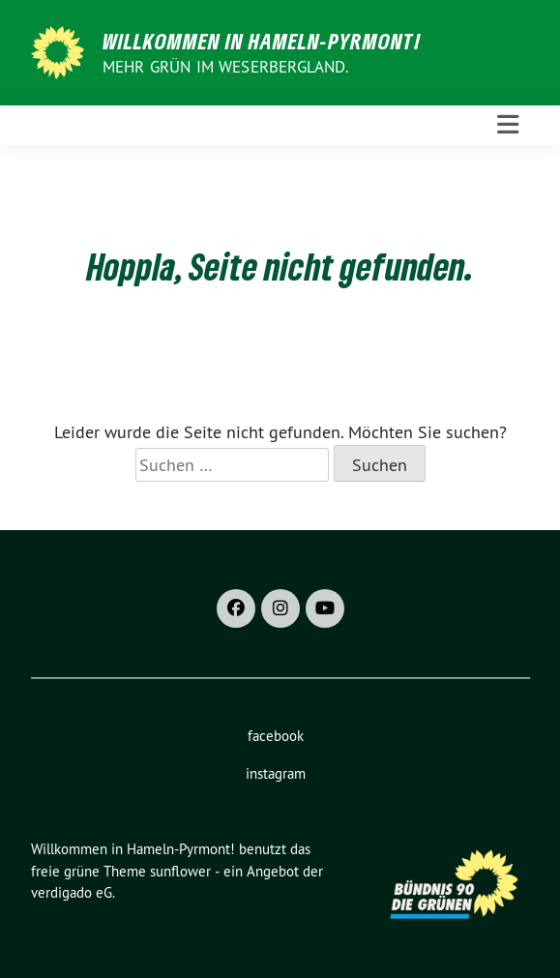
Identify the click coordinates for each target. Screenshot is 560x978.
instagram (276, 773)
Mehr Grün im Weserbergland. (226, 67)
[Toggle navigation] (508, 125)
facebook (276, 736)
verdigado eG (72, 892)
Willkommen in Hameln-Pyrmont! (262, 41)
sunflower (180, 871)
